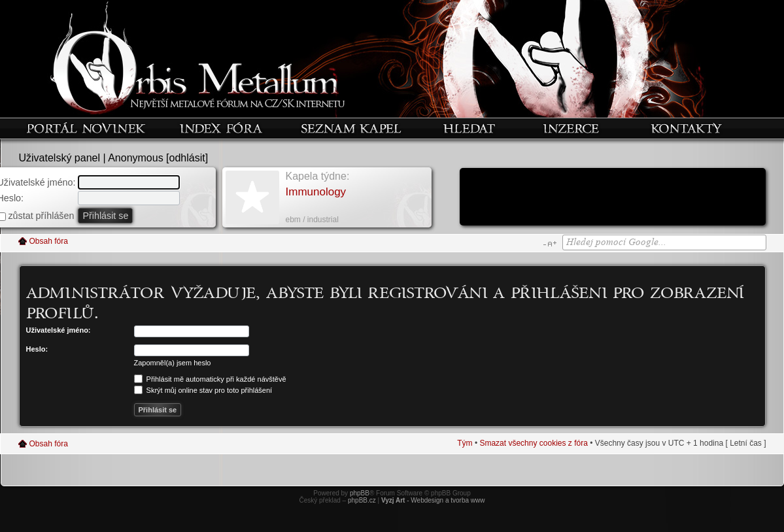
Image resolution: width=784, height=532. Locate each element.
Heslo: (37, 349)
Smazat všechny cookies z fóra (533, 443)
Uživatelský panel (60, 158)
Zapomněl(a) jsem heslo (173, 363)
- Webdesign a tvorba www (433, 500)
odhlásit (187, 158)
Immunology (316, 192)
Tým (465, 443)
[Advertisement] (613, 198)
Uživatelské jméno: (59, 330)
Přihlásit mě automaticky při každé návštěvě (210, 379)
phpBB (360, 493)
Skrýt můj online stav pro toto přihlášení (203, 390)
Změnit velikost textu (550, 244)
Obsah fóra (49, 241)
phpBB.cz (362, 500)
